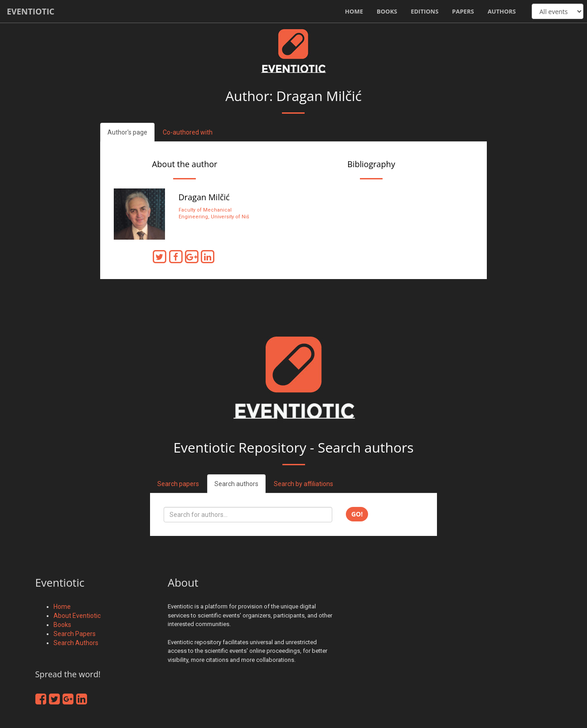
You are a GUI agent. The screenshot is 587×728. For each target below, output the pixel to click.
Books (387, 11)
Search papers (178, 484)
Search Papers (75, 634)
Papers (463, 11)
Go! (357, 514)
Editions (424, 11)
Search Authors (76, 643)
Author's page (127, 132)
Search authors (236, 484)
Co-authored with (188, 132)
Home (354, 11)
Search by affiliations (303, 484)
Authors (502, 11)
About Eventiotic (77, 616)
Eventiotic (31, 11)
